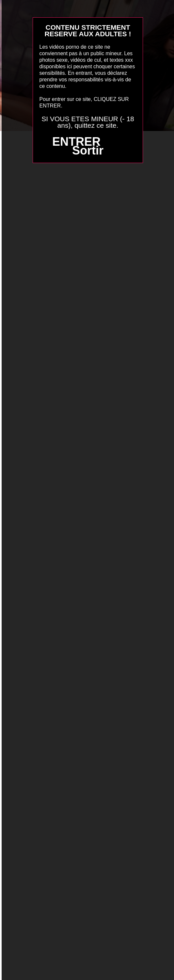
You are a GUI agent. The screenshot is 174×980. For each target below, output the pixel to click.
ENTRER (76, 142)
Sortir (88, 150)
